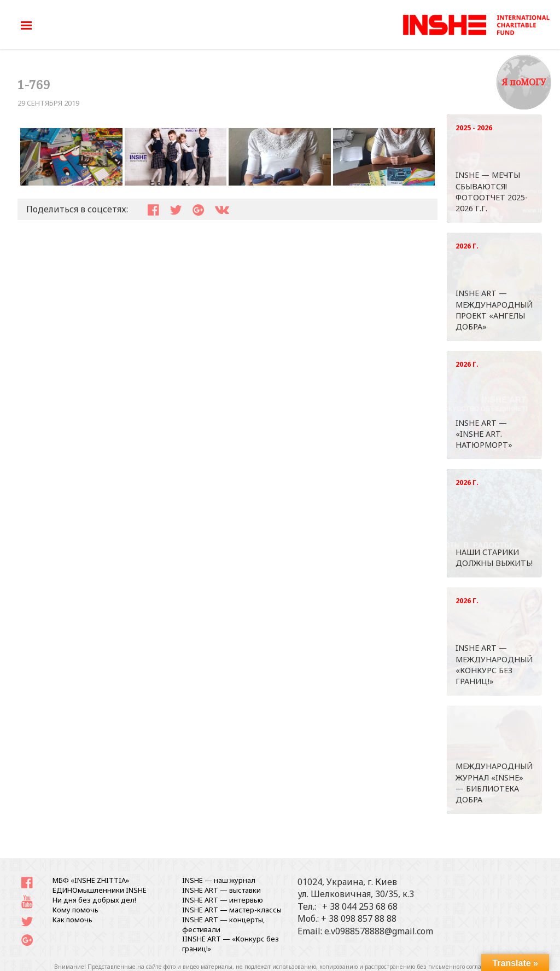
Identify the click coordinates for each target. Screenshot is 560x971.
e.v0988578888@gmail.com (379, 931)
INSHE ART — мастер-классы (232, 910)
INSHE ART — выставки (221, 890)
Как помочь (72, 920)
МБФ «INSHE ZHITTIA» (91, 880)
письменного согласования (466, 967)
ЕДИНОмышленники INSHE (100, 890)
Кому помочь (75, 910)
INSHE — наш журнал (219, 880)
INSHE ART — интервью (223, 900)
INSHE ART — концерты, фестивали (223, 924)
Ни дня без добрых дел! (94, 900)
